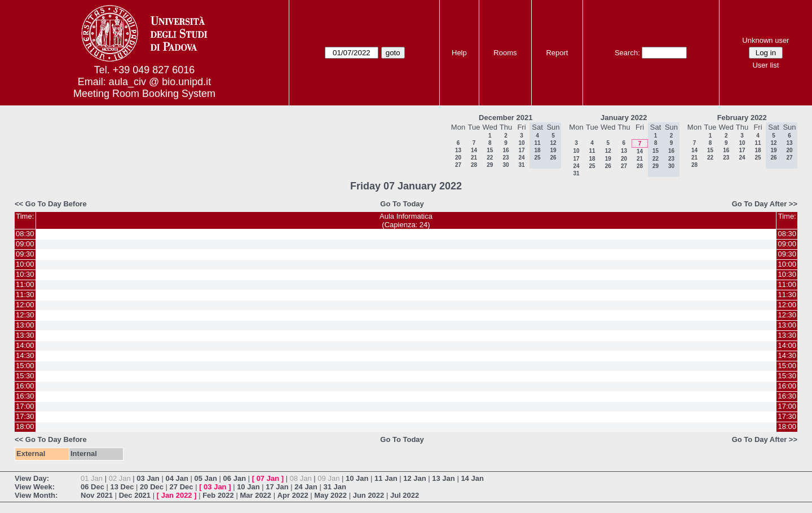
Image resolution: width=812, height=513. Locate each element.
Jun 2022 (369, 495)
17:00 (25, 406)
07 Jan (268, 478)
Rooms (505, 53)
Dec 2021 (135, 495)
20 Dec (152, 487)
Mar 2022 (255, 495)
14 (474, 150)
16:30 (25, 396)
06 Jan (235, 478)
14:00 (25, 345)
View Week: (35, 487)
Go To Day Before (56, 204)
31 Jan (334, 487)
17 (521, 150)
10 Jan (357, 478)
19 (608, 159)
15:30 (25, 376)
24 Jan (306, 487)
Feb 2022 (218, 495)
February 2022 (742, 118)
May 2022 (330, 495)
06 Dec (92, 487)
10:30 (25, 274)
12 (608, 151)
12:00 (25, 305)
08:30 (25, 234)
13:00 (25, 325)
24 (521, 158)
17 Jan (277, 487)
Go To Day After (760, 204)
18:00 (25, 426)
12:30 (25, 315)
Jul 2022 (405, 495)
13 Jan (443, 478)
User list (765, 65)
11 (592, 151)
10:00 (25, 264)
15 (490, 150)
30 (506, 165)
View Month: (36, 495)
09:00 (25, 244)
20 (458, 158)
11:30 (25, 295)
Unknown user (765, 40)
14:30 (25, 355)
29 (490, 165)
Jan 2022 (177, 495)
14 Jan (472, 478)
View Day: (32, 478)
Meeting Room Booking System (144, 94)
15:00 (25, 366)
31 (521, 165)
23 (506, 158)
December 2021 (506, 118)
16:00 (25, 386)
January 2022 (624, 118)
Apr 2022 (293, 495)
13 (458, 150)
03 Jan (148, 478)
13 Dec (122, 487)
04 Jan (176, 478)
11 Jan (386, 478)
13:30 (25, 335)
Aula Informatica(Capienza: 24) (406, 220)
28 (474, 165)
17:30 (25, 416)
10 (521, 143)
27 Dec (182, 487)
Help (459, 53)
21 (474, 158)
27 (458, 165)
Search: (627, 53)
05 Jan (206, 478)
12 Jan (414, 478)
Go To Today (402, 204)
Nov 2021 (97, 495)
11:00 (25, 284)
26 (608, 166)
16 (506, 150)
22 (490, 158)
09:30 (25, 254)
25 (592, 166)
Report (557, 53)
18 (592, 159)
